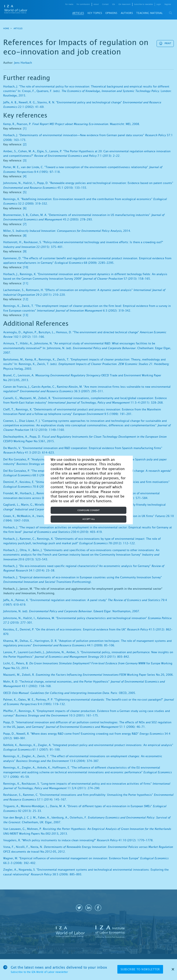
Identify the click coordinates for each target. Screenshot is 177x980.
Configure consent (88, 510)
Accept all (89, 519)
